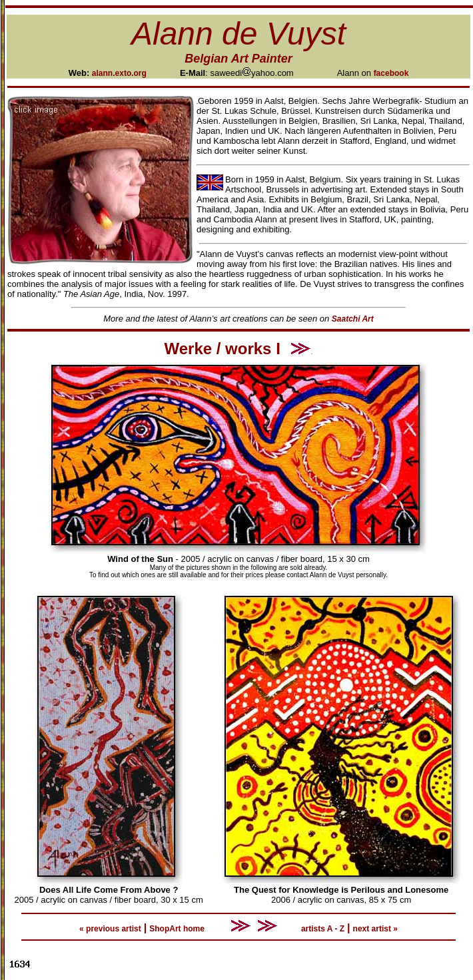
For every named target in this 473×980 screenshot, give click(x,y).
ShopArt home (177, 929)
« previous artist (110, 929)
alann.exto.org (119, 73)
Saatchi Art (353, 319)
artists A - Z (323, 929)
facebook (391, 73)
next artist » (375, 929)
